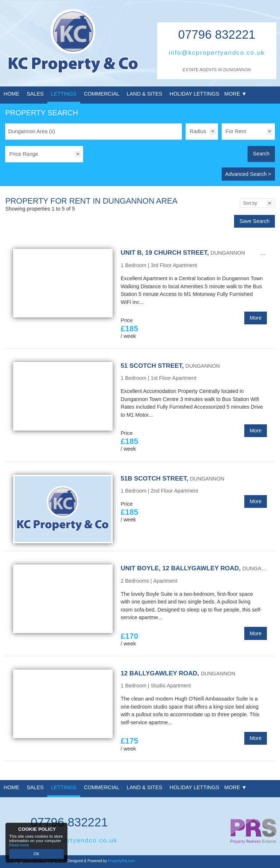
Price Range (24, 154)
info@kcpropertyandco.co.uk (217, 53)
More (256, 318)
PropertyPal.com (122, 861)
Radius (198, 131)
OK (36, 854)
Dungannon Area (32, 131)
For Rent (236, 131)
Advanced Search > (248, 174)
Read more (19, 845)
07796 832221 (217, 34)
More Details (140, 295)
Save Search (254, 221)
